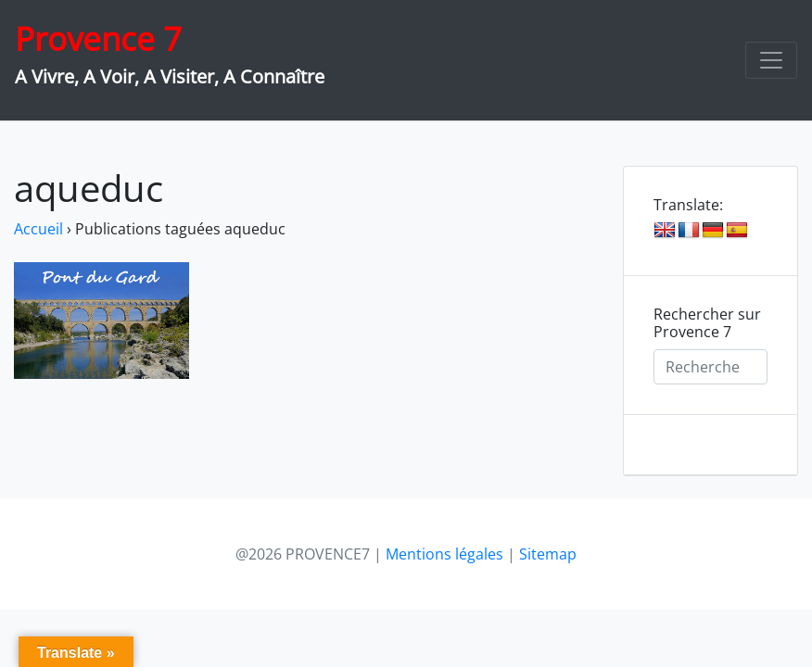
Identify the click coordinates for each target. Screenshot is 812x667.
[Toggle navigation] (771, 60)
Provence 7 (98, 38)
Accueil (38, 229)
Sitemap (548, 554)
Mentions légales (444, 554)
